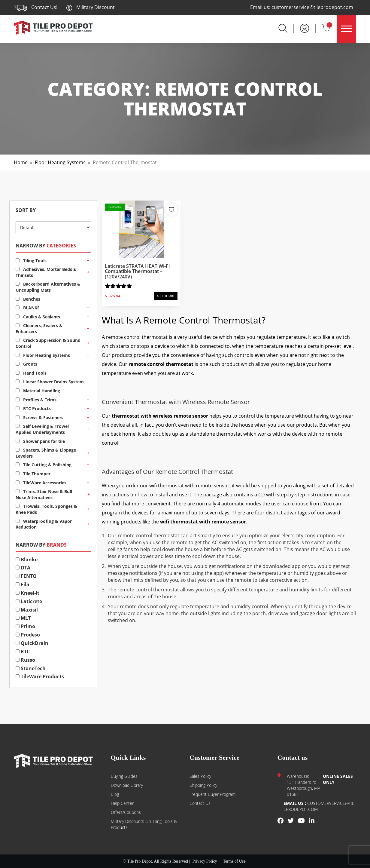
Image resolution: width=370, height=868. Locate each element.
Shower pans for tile (40, 441)
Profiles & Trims (36, 400)
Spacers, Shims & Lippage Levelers (46, 453)
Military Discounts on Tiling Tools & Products (144, 824)
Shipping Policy (203, 785)
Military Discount (91, 7)
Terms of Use (234, 861)
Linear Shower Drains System (50, 382)
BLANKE (28, 308)
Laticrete (29, 601)
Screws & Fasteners (39, 417)
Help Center (122, 803)
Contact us (200, 803)
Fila (23, 584)
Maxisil (27, 610)
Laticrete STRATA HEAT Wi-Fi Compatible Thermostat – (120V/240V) (137, 271)
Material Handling (38, 391)
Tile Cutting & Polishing (44, 465)
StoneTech (31, 668)
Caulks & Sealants (38, 317)
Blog (115, 794)
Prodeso (28, 635)
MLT (23, 618)
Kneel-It (27, 593)
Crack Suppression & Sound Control (48, 343)
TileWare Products (40, 676)
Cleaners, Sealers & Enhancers (39, 328)
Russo (25, 660)
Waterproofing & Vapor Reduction (44, 524)
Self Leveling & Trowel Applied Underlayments (42, 429)
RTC (23, 652)
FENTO (26, 576)
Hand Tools (31, 373)
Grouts (26, 364)
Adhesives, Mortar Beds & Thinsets (46, 272)
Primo (25, 626)
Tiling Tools (31, 261)
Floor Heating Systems (60, 162)
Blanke (27, 560)
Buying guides (124, 776)
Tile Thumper (33, 474)
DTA (23, 568)
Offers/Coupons (126, 812)
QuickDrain (32, 643)
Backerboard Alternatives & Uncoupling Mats (48, 287)
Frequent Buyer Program (212, 794)
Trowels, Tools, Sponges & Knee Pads (46, 509)
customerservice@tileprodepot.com (312, 7)
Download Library (127, 785)
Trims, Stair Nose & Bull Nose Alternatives (44, 494)
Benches (28, 299)
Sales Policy (200, 776)
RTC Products (33, 408)
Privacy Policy (205, 861)
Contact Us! (44, 7)
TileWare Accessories (41, 483)
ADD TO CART (166, 296)
